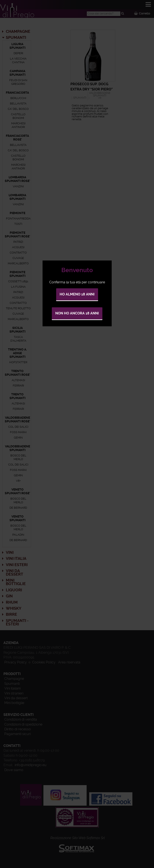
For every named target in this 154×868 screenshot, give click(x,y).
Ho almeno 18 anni (77, 294)
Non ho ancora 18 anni (77, 313)
